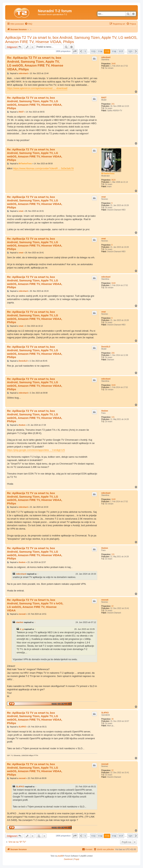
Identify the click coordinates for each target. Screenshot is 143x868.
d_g (22, 629)
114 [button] (100, 51)
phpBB (60, 856)
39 (112, 719)
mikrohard (106, 57)
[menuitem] (28, 24)
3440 (113, 64)
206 (113, 353)
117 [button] (121, 51)
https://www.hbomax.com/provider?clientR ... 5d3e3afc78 (43, 168)
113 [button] (93, 51)
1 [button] (85, 51)
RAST (104, 98)
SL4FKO (105, 713)
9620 (113, 180)
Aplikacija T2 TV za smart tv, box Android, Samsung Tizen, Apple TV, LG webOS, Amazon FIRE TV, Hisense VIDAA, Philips (71, 40)
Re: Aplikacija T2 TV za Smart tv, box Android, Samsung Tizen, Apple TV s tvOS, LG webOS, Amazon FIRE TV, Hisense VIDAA (35, 605)
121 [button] (130, 51)
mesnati (105, 600)
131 (113, 417)
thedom (105, 411)
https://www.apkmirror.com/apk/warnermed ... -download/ (37, 88)
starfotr (20, 622)
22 (112, 606)
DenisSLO (106, 347)
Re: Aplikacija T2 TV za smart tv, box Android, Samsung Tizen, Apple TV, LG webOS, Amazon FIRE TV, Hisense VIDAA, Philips (35, 64)
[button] (75, 51)
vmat (104, 197)
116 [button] (114, 51)
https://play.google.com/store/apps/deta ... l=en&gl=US (36, 450)
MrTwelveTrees (108, 174)
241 (113, 104)
